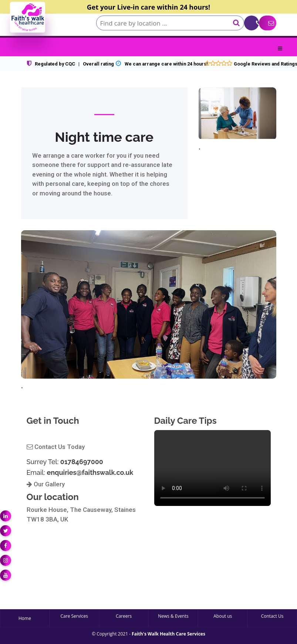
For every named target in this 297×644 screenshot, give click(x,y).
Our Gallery (46, 484)
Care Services (74, 616)
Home (25, 618)
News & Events (173, 616)
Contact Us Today (56, 447)
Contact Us (272, 616)
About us (223, 616)
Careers (124, 616)
